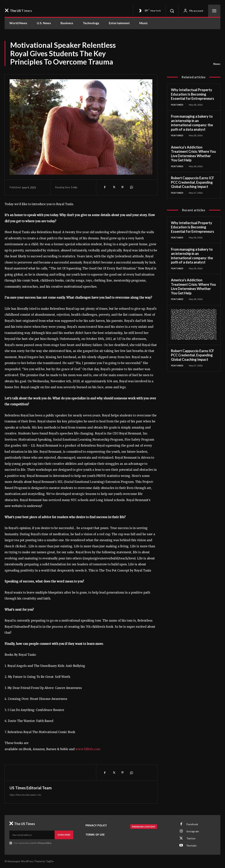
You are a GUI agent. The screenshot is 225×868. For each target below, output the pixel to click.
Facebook (192, 824)
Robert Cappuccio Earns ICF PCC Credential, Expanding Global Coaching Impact (193, 182)
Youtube (192, 846)
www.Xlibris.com (88, 749)
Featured (177, 105)
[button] (172, 11)
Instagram (193, 831)
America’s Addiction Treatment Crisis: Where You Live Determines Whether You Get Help (193, 154)
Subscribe (64, 835)
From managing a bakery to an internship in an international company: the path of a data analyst (192, 123)
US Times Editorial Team (31, 788)
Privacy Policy (45, 843)
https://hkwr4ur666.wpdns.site (25, 795)
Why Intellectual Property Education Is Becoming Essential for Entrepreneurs (193, 94)
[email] (32, 835)
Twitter (191, 838)
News (217, 64)
